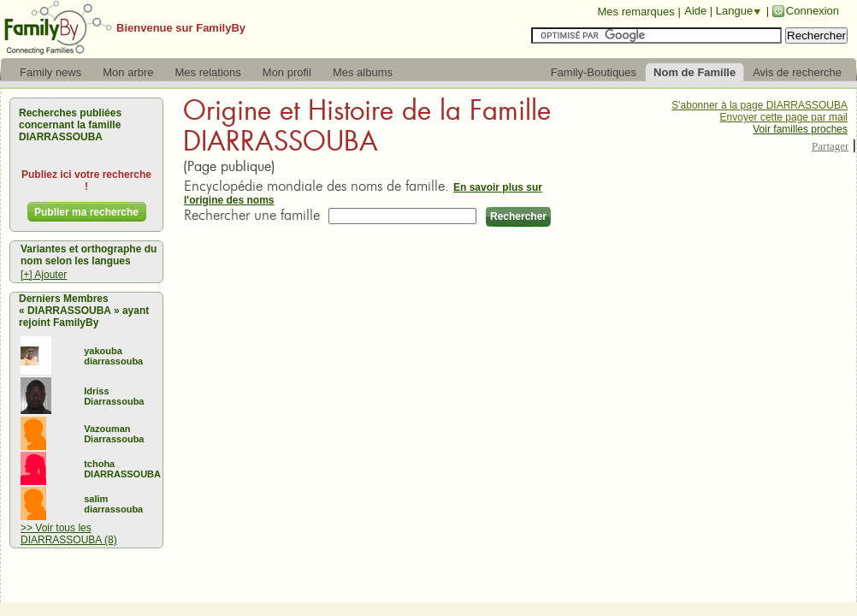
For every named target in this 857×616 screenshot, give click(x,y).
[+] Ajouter (44, 275)
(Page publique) (229, 167)
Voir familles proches (800, 129)
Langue (734, 11)
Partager (830, 146)
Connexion (813, 11)
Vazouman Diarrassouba (114, 434)
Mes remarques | (638, 12)
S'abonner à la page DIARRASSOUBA (759, 105)
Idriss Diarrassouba (114, 396)
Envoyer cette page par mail (784, 117)
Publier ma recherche (86, 212)
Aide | (700, 11)
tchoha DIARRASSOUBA (122, 469)
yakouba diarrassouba (113, 356)
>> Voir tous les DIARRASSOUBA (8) (69, 534)
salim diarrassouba (113, 504)
